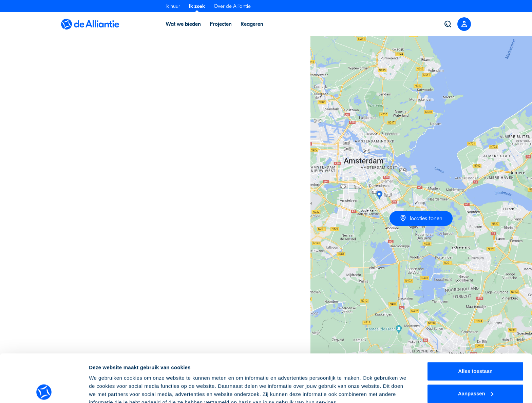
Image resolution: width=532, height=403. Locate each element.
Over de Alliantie (232, 6)
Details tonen (105, 390)
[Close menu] (464, 24)
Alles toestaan (475, 323)
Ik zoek (197, 6)
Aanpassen (476, 346)
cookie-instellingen (340, 371)
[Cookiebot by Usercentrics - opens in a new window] (44, 390)
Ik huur (173, 6)
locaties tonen (421, 218)
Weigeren (475, 368)
